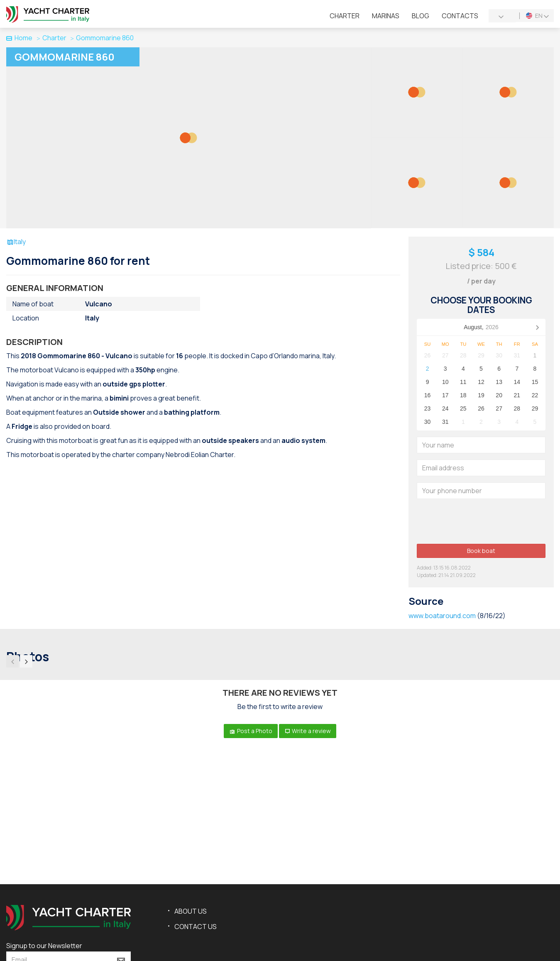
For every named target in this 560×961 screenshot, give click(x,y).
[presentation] (480, 521)
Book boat (481, 551)
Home (19, 38)
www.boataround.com (442, 616)
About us (191, 911)
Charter (345, 16)
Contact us (196, 927)
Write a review (308, 731)
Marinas (386, 16)
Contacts (460, 16)
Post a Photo (251, 731)
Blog (421, 16)
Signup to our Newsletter (44, 946)
